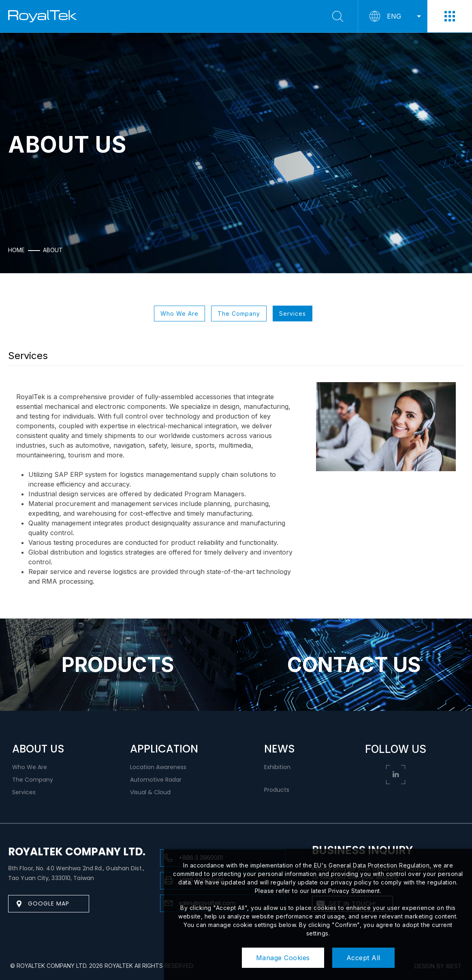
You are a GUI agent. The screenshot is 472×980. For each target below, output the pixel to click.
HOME (16, 250)
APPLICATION (164, 749)
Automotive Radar (156, 780)
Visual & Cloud (150, 792)
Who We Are (179, 314)
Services (293, 314)
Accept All (363, 958)
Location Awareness (158, 767)
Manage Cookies (283, 958)
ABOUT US (38, 749)
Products (277, 790)
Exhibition (277, 767)
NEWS (280, 749)
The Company (239, 314)
